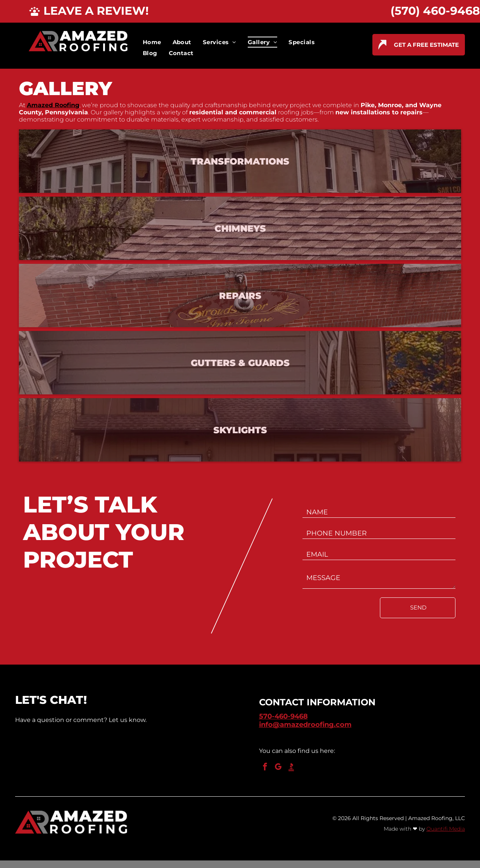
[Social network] (291, 768)
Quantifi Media (446, 829)
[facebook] (265, 768)
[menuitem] (152, 42)
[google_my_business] (278, 768)
